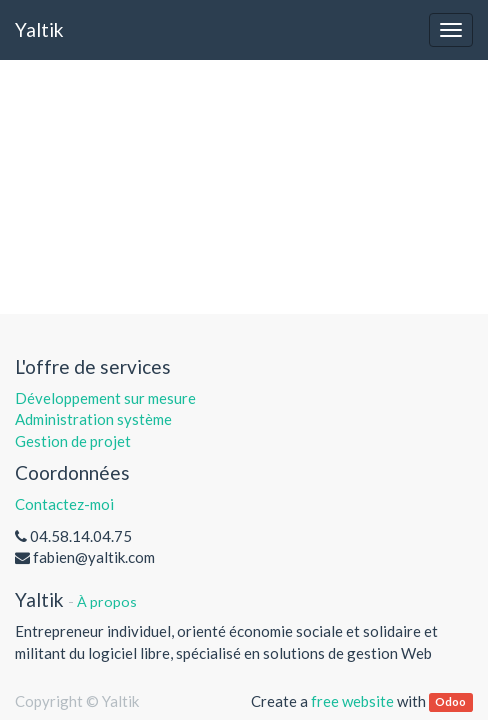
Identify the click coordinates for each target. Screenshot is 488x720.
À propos (107, 601)
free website (352, 701)
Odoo (450, 702)
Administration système (93, 419)
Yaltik (39, 29)
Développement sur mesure (105, 398)
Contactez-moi (64, 504)
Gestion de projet (73, 441)
